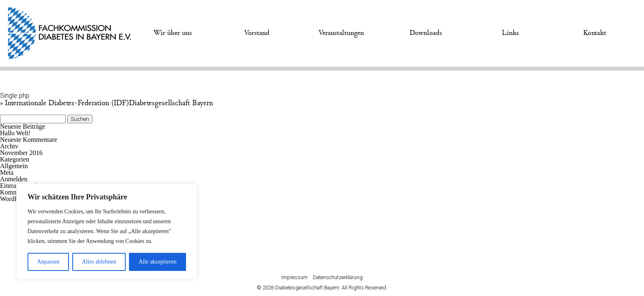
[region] (107, 231)
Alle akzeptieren (158, 262)
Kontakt (595, 33)
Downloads (426, 33)
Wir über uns (173, 33)
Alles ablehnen (99, 262)
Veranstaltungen (341, 33)
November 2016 (21, 153)
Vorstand (257, 33)
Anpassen (48, 262)
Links (510, 33)
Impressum (294, 277)
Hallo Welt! (15, 133)
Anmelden (14, 179)
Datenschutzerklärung (338, 277)
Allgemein (14, 166)
